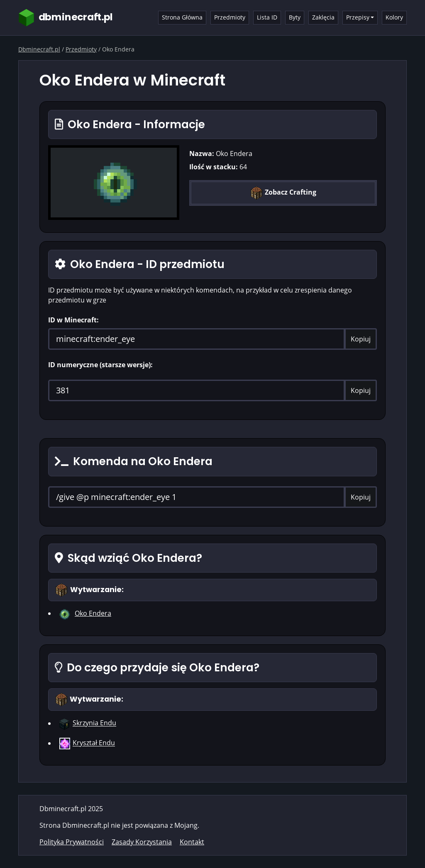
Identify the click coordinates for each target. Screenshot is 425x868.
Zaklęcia (323, 17)
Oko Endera (93, 613)
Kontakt (192, 842)
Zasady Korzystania (142, 842)
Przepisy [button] (358, 17)
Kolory (394, 17)
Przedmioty (230, 17)
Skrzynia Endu (94, 723)
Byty (295, 17)
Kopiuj (361, 339)
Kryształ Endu (94, 743)
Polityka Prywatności (72, 842)
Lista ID (267, 17)
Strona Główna (182, 17)
